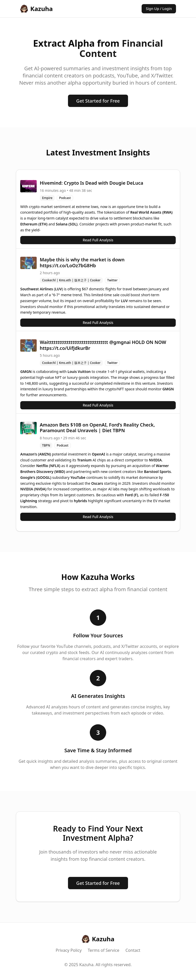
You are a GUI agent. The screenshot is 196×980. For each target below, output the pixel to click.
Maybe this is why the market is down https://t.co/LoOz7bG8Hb (82, 263)
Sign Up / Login (159, 9)
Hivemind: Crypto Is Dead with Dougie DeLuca (91, 183)
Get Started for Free (98, 101)
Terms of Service (104, 950)
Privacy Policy (69, 950)
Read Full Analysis (98, 240)
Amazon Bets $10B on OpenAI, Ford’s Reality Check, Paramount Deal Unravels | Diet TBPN (97, 428)
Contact (133, 950)
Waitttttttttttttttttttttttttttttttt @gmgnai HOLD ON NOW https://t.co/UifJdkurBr (103, 345)
